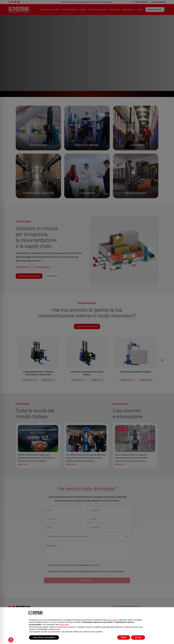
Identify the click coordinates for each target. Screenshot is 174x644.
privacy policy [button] (112, 620)
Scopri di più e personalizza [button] (44, 637)
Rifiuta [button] (124, 637)
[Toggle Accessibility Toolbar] (11, 640)
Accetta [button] (138, 637)
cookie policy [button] (64, 625)
